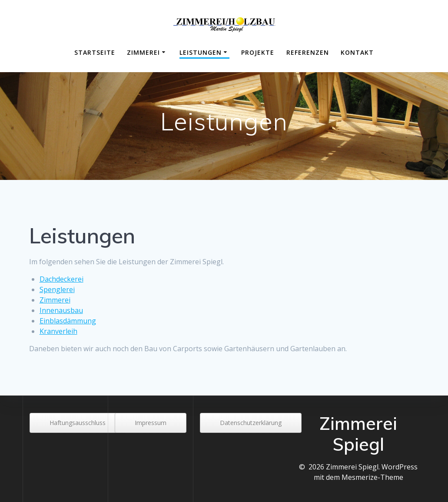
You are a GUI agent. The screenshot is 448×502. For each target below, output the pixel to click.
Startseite (95, 52)
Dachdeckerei (61, 279)
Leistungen (201, 52)
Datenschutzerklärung (251, 423)
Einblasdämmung (68, 321)
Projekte (258, 52)
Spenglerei (57, 289)
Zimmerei (143, 52)
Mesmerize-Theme (372, 477)
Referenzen (308, 52)
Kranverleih (58, 331)
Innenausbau (61, 310)
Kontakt (357, 52)
